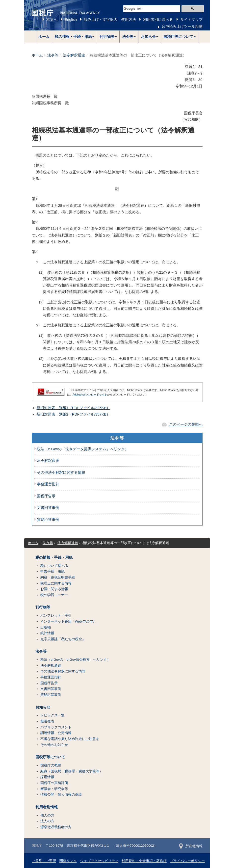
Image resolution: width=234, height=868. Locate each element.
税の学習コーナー (54, 595)
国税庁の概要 (51, 765)
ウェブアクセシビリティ (99, 861)
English (71, 19)
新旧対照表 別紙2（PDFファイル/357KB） (74, 414)
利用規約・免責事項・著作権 (144, 861)
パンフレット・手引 (56, 616)
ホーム (44, 37)
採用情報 (47, 777)
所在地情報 (191, 846)
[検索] (152, 9)
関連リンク (68, 861)
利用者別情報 (47, 807)
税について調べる (54, 566)
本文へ (52, 19)
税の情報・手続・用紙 (54, 557)
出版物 (46, 627)
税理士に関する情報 (56, 583)
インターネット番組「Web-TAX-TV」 (69, 621)
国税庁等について (50, 757)
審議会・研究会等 (54, 789)
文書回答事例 (48, 508)
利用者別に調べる (158, 19)
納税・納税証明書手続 (58, 577)
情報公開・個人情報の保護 (61, 795)
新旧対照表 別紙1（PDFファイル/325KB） (74, 408)
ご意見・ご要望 (44, 861)
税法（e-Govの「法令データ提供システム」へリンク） (83, 449)
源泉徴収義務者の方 (56, 827)
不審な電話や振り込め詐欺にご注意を (70, 739)
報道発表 (47, 721)
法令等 (53, 55)
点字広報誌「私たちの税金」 (63, 639)
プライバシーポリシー (187, 861)
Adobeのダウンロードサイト (90, 395)
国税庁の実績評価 (54, 783)
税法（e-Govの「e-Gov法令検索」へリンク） (76, 660)
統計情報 (47, 633)
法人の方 (47, 821)
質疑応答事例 (48, 520)
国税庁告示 (46, 496)
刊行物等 (43, 607)
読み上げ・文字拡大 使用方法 (110, 19)
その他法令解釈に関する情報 (61, 473)
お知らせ (43, 707)
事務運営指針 (48, 484)
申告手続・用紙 (52, 571)
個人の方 (47, 815)
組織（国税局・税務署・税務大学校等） (72, 771)
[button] (75, 37)
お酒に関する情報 (54, 589)
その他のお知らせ (54, 745)
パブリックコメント (56, 727)
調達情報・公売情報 (56, 733)
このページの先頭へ (186, 424)
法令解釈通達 (74, 55)
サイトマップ (191, 19)
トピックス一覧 (52, 715)
